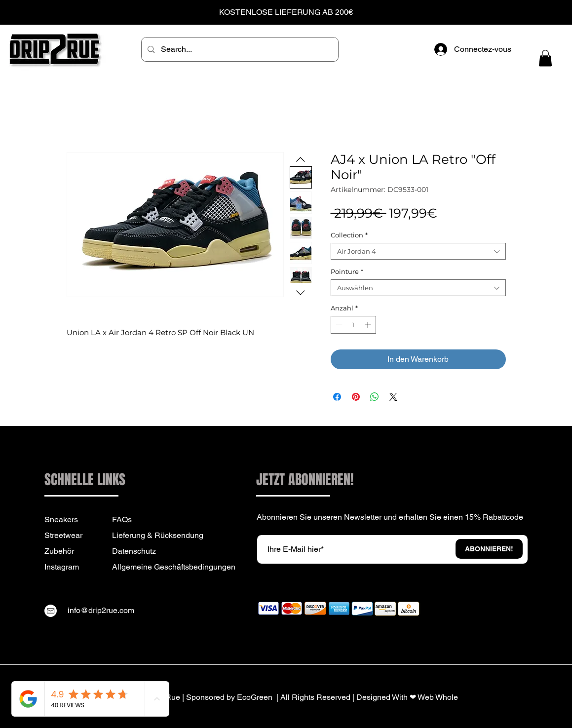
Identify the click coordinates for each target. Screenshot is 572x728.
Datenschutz (134, 551)
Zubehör (59, 551)
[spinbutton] (353, 325)
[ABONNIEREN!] (489, 549)
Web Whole (438, 697)
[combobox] (418, 251)
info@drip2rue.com (101, 610)
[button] (545, 58)
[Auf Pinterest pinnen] (356, 397)
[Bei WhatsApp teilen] (375, 397)
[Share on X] (393, 397)
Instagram (62, 567)
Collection (349, 235)
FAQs (122, 519)
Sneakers (61, 519)
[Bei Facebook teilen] (337, 397)
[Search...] (239, 49)
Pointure (347, 271)
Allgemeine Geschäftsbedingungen (174, 567)
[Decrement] (338, 325)
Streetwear (63, 535)
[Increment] (369, 325)
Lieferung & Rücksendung (158, 535)
